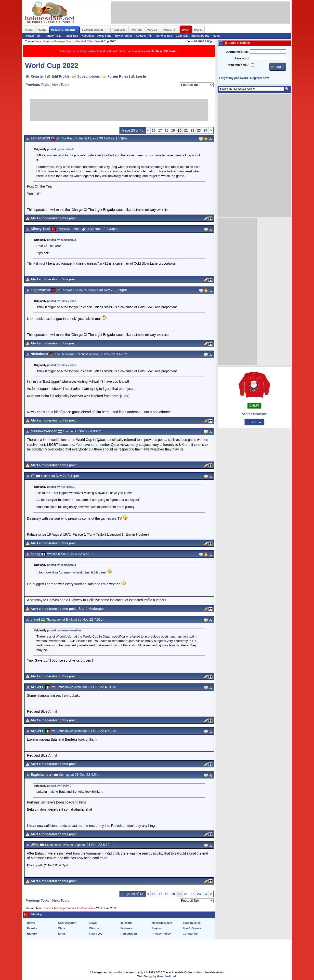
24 (205, 130)
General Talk (164, 36)
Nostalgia (88, 36)
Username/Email (237, 52)
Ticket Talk (71, 36)
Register (37, 76)
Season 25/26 (192, 923)
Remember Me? (238, 65)
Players (157, 928)
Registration (129, 934)
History (32, 934)
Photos (94, 928)
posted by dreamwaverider (64, 630)
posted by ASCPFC (59, 786)
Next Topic (61, 85)
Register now (259, 78)
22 (192, 130)
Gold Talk (182, 36)
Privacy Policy (161, 934)
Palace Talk (33, 36)
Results (32, 928)
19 (173, 130)
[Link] (125, 396)
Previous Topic (38, 85)
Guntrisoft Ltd (167, 976)
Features (126, 928)
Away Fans (104, 36)
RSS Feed (96, 934)
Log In (141, 76)
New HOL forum (167, 51)
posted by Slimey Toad (62, 301)
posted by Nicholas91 (61, 149)
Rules (217, 36)
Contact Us (190, 934)
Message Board (63, 41)
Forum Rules (118, 76)
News (93, 923)
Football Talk (144, 36)
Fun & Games (192, 928)
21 (186, 130)
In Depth (126, 923)
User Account (67, 923)
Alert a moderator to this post (53, 218)
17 (160, 130)
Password (242, 58)
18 (166, 130)
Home (46, 41)
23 (199, 130)
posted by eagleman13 (61, 240)
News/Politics (124, 36)
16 (154, 130)
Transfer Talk (52, 36)
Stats (62, 928)
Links (62, 934)
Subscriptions (200, 36)
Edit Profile (61, 76)
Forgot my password (234, 78)
